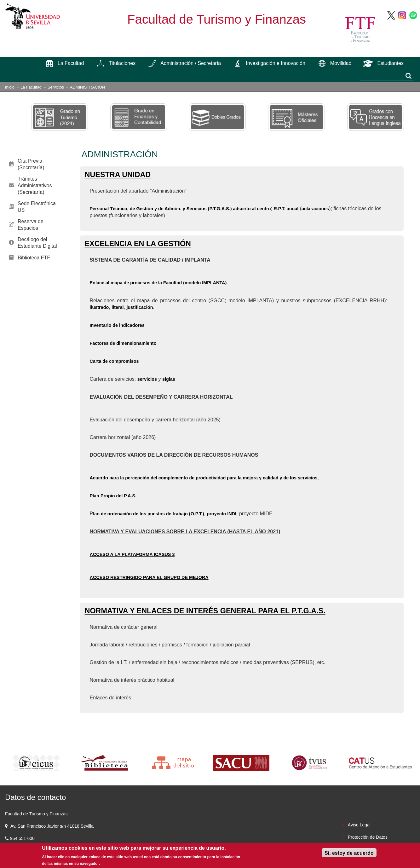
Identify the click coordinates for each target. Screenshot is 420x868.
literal (118, 307)
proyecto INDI (222, 514)
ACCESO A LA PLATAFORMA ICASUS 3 (132, 554)
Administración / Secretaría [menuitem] (191, 63)
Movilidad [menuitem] (341, 63)
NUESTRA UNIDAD (118, 175)
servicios (147, 379)
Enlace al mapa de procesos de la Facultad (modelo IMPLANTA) (158, 283)
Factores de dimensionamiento (123, 343)
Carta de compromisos (114, 361)
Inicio (10, 87)
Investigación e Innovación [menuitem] (276, 63)
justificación (140, 307)
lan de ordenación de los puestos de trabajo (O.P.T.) (148, 514)
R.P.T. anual (286, 209)
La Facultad (31, 87)
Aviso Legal (359, 825)
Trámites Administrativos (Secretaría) (35, 185)
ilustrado (99, 307)
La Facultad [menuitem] (71, 63)
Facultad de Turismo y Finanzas (217, 19)
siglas (169, 379)
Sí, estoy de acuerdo (349, 853)
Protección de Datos (368, 837)
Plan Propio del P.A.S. (113, 496)
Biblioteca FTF (34, 258)
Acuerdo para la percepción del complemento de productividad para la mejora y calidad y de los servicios (204, 478)
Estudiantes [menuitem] (390, 63)
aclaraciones (315, 209)
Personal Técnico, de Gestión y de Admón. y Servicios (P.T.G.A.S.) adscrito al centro (180, 209)
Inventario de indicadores (117, 325)
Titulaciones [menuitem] (122, 63)
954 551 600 (23, 838)
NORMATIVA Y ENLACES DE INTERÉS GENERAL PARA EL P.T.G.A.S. (205, 611)
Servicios (56, 87)
